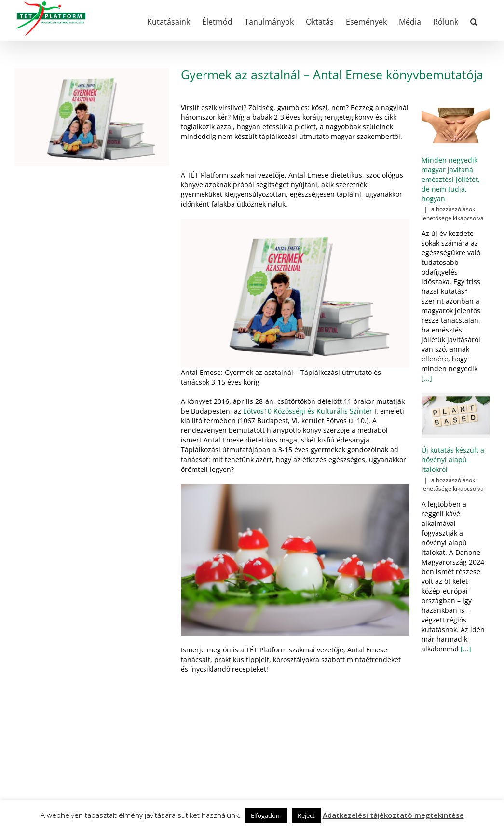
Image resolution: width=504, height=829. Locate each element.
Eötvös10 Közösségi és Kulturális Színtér (308, 411)
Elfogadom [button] (266, 815)
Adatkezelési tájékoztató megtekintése (393, 815)
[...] (427, 378)
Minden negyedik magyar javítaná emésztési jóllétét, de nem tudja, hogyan (451, 179)
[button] (474, 21)
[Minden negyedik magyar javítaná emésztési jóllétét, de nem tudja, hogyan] (456, 125)
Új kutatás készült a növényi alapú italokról (453, 460)
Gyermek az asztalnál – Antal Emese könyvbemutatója (332, 74)
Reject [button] (306, 815)
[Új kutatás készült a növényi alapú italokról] (456, 415)
